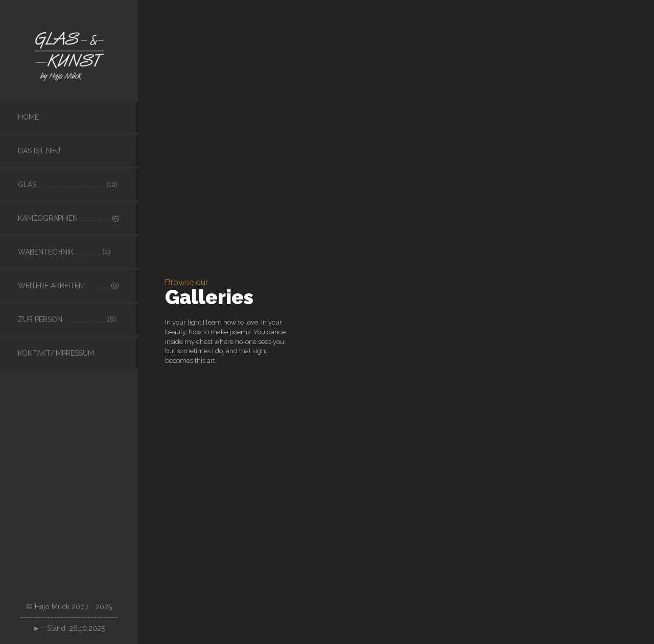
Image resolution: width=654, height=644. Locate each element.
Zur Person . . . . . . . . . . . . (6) (67, 319)
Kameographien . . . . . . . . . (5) (69, 218)
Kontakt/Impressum (56, 353)
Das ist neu (39, 151)
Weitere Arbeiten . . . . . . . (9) (68, 286)
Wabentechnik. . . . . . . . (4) (64, 252)
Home (28, 117)
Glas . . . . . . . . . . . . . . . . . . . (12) (68, 185)
